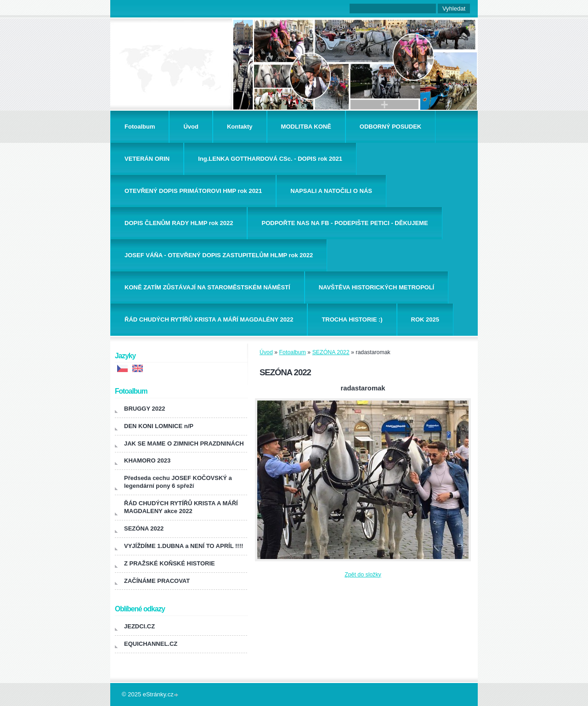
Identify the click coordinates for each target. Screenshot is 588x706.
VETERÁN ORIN (147, 159)
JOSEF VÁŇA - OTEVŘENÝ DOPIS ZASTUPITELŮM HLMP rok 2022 (219, 255)
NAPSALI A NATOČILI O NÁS (331, 191)
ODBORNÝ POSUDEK (390, 127)
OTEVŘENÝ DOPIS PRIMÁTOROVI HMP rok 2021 (193, 191)
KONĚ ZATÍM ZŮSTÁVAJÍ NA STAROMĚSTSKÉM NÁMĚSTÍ (207, 287)
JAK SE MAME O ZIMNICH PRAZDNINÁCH (184, 443)
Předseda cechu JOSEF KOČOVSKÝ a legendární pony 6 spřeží (178, 482)
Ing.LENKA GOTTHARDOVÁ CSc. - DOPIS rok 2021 (270, 159)
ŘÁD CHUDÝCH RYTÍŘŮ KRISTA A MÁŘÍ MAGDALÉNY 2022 (209, 319)
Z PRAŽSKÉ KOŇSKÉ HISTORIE (170, 563)
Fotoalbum (140, 127)
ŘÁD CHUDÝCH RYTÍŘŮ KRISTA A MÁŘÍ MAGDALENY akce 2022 (181, 507)
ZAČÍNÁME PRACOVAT (157, 581)
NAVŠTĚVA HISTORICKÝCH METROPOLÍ (377, 287)
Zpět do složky (363, 575)
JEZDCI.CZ (139, 626)
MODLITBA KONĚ (306, 127)
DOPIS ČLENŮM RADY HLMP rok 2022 (179, 223)
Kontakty (240, 127)
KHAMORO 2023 (147, 460)
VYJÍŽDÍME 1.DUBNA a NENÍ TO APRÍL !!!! (184, 546)
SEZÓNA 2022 (331, 352)
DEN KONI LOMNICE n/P (159, 426)
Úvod (191, 127)
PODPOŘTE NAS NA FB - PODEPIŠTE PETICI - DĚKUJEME (345, 223)
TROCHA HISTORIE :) (352, 319)
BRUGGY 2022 (144, 409)
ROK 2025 (425, 319)
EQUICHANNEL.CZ (151, 644)
